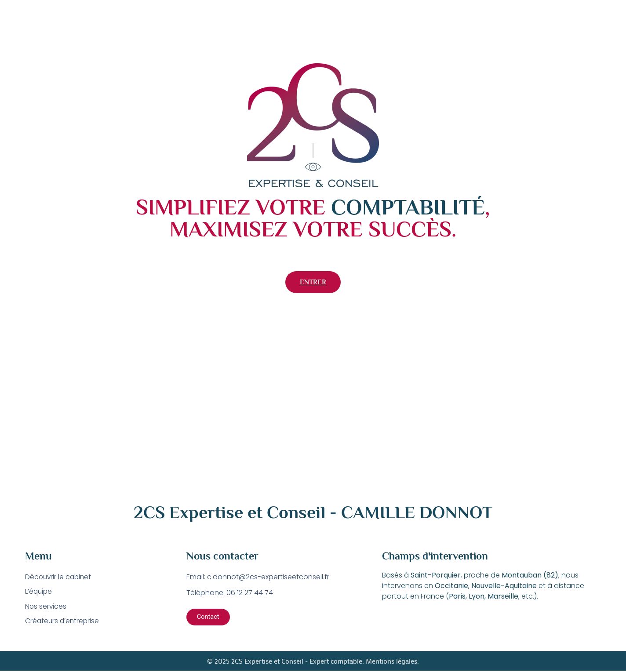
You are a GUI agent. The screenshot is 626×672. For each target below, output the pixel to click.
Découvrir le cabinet (59, 577)
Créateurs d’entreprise (63, 622)
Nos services (46, 607)
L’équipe (39, 592)
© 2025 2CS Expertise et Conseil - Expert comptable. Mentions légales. (313, 662)
